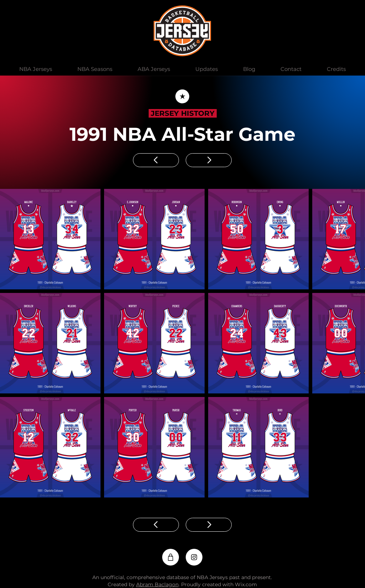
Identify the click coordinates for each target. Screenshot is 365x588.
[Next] (209, 160)
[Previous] (156, 160)
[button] (35, 69)
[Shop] (171, 557)
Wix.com (246, 584)
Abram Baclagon (157, 584)
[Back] (182, 96)
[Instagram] (194, 557)
